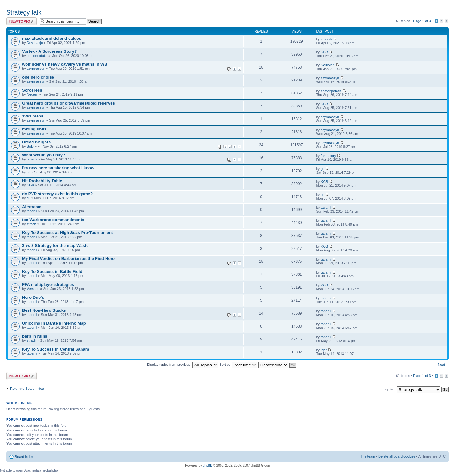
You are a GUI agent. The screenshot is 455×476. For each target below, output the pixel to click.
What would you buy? (44, 155)
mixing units (34, 129)
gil (29, 172)
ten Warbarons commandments (53, 220)
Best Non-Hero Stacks (44, 310)
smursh (326, 39)
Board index (24, 457)
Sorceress (32, 90)
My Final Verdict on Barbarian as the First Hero (68, 259)
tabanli (32, 159)
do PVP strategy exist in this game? (57, 194)
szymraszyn (36, 69)
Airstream (32, 207)
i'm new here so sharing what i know (58, 168)
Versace (33, 289)
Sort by (238, 365)
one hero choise (38, 77)
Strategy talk (24, 12)
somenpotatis (37, 56)
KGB (324, 52)
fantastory (328, 156)
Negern (33, 94)
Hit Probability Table (42, 181)
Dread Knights (36, 142)
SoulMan (328, 65)
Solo (30, 146)
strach (32, 224)
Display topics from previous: (182, 365)
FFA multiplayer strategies (48, 284)
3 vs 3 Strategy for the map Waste (55, 246)
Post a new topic (21, 21)
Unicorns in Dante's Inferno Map (54, 323)
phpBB (208, 465)
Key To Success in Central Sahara (56, 349)
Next (441, 365)
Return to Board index (27, 389)
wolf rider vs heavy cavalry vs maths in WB (65, 64)
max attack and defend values (52, 38)
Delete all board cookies (397, 456)
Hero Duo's (33, 297)
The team (368, 456)
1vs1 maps (33, 116)
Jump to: (387, 389)
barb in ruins (35, 336)
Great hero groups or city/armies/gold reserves (69, 103)
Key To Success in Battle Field (52, 271)
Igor (324, 350)
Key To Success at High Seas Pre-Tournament (68, 233)
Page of (422, 21)
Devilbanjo (35, 43)
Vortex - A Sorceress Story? (49, 51)
